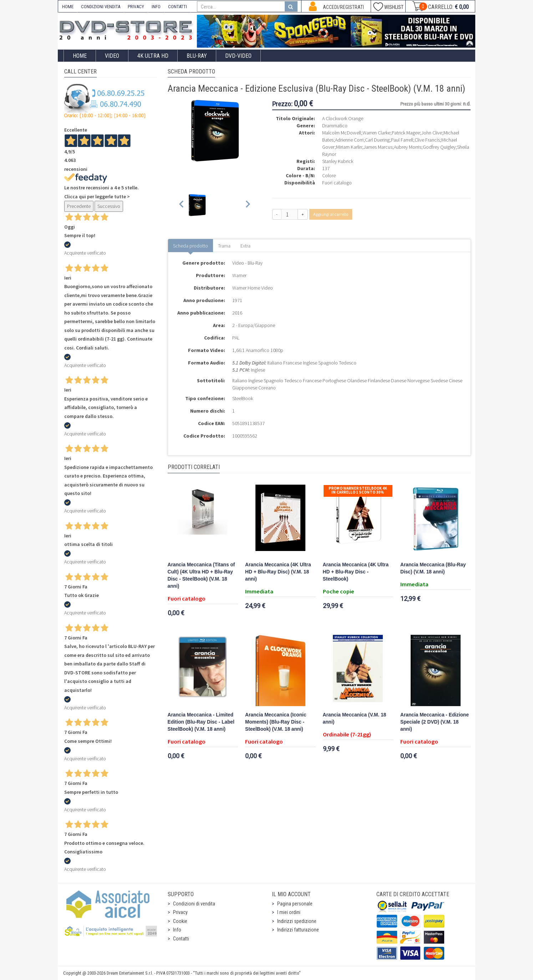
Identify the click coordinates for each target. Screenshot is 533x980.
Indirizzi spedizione (297, 921)
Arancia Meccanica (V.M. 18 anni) (355, 718)
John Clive (432, 133)
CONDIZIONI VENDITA (101, 7)
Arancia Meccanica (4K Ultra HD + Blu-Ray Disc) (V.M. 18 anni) (278, 572)
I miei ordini (289, 912)
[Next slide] (247, 205)
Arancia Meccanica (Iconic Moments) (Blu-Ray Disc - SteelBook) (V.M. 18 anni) (276, 722)
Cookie (180, 921)
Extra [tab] (245, 246)
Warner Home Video (253, 288)
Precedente (79, 206)
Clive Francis (427, 140)
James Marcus (378, 147)
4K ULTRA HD (153, 56)
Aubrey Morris (408, 147)
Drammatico (335, 126)
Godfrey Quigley (439, 147)
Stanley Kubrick (338, 161)
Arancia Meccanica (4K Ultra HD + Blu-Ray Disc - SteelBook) (356, 572)
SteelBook (243, 398)
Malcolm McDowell (342, 133)
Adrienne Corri (349, 140)
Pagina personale (295, 904)
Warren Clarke (376, 133)
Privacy (180, 912)
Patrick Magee (406, 133)
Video (112, 56)
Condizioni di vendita (194, 904)
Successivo (109, 206)
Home (80, 56)
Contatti (181, 939)
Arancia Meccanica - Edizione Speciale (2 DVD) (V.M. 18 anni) (435, 722)
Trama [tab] (224, 246)
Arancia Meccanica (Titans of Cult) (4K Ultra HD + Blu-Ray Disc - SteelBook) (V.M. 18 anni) (201, 575)
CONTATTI (177, 7)
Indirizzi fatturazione (298, 930)
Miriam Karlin (349, 147)
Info (177, 930)
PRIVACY (136, 7)
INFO (156, 7)
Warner (239, 275)
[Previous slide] (182, 205)
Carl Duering (377, 140)
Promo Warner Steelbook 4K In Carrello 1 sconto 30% (358, 490)
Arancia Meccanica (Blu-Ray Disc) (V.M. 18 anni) (433, 568)
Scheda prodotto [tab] (191, 246)
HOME (68, 7)
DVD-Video (238, 56)
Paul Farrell (402, 140)
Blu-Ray (197, 56)
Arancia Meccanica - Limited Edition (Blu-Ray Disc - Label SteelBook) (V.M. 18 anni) (201, 722)
